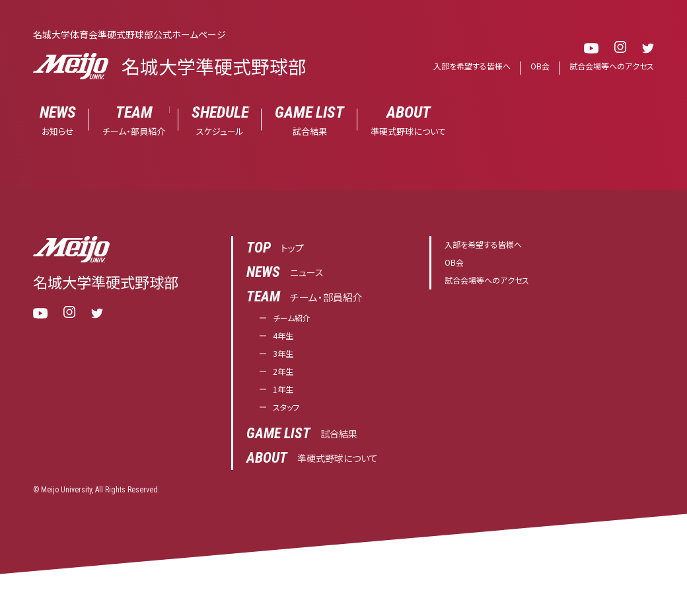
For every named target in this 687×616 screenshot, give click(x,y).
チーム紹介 (297, 320)
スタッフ (290, 419)
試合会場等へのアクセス (608, 66)
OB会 (533, 66)
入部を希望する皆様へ (461, 66)
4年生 (285, 340)
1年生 (285, 400)
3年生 (285, 360)
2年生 (285, 380)
